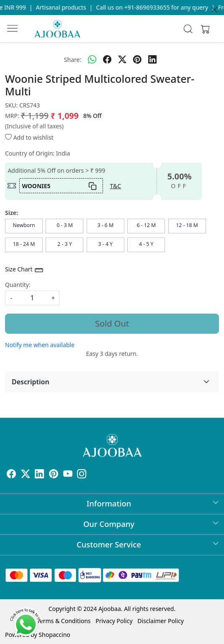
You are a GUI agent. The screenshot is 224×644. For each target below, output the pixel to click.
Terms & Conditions (64, 621)
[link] (188, 29)
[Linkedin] (39, 475)
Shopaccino (54, 635)
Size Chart (24, 270)
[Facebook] (11, 475)
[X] (26, 475)
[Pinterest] (54, 475)
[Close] (214, 10)
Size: (12, 213)
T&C (115, 186)
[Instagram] (82, 475)
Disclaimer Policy (161, 621)
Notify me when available (40, 345)
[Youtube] (68, 475)
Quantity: (18, 285)
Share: (73, 60)
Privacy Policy (114, 621)
